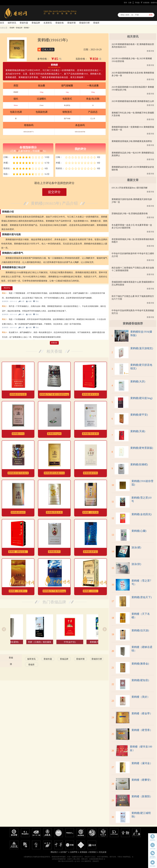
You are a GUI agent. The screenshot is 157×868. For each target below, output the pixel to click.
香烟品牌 (36, 23)
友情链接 (83, 852)
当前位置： (5, 28)
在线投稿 (146, 3)
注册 (130, 3)
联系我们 (93, 852)
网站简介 (54, 852)
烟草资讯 (12, 23)
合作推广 (64, 852)
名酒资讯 (48, 23)
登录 (125, 3)
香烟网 (12, 28)
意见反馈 (103, 852)
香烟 (11, 658)
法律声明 (74, 852)
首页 (2, 23)
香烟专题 (24, 23)
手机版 (137, 3)
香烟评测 (71, 23)
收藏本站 (154, 3)
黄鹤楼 (26, 28)
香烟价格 (60, 23)
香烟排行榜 (84, 23)
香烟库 (96, 23)
